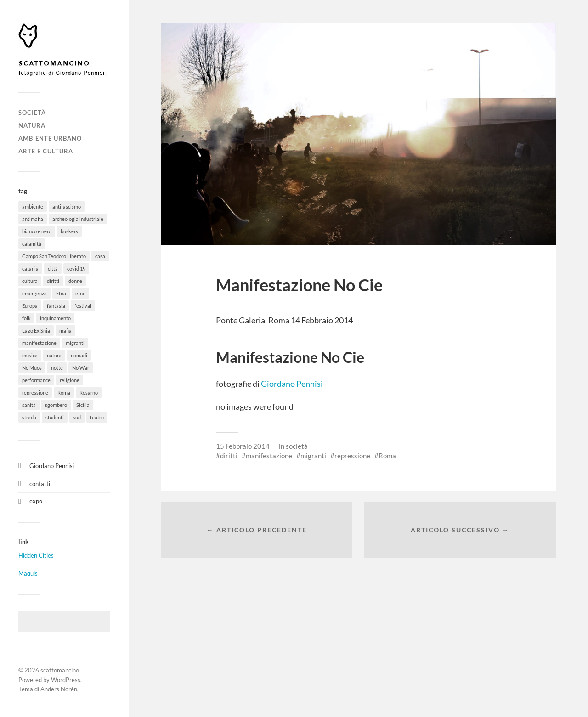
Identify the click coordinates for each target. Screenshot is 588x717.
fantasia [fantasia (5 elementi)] (56, 306)
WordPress (66, 680)
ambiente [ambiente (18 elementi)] (33, 206)
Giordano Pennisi (52, 466)
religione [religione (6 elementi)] (70, 380)
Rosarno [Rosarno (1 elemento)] (89, 392)
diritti (229, 456)
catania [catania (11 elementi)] (30, 268)
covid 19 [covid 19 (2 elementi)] (76, 268)
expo (36, 501)
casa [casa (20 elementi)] (100, 256)
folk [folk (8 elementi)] (26, 318)
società (32, 113)
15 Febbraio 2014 (243, 446)
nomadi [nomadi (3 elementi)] (79, 355)
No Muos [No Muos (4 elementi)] (32, 368)
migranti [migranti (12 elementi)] (75, 343)
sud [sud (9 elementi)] (77, 417)
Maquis (28, 573)
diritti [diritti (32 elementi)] (53, 281)
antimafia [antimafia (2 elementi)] (33, 219)
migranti (313, 456)
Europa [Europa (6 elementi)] (30, 306)
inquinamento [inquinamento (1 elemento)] (55, 318)
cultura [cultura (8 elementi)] (30, 281)
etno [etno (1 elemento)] (80, 293)
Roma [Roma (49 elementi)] (64, 392)
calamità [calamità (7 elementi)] (32, 244)
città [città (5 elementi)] (53, 268)
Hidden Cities (36, 555)
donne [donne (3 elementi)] (75, 281)
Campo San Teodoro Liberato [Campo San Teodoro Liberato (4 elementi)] (54, 256)
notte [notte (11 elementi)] (57, 368)
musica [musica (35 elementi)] (30, 355)
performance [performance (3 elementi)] (36, 380)
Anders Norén (59, 689)
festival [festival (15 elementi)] (83, 306)
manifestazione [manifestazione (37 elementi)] (39, 343)
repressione (352, 456)
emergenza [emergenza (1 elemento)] (34, 293)
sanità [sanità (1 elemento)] (29, 405)
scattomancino (60, 670)
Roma (387, 456)
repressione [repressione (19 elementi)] (35, 392)
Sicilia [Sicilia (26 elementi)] (83, 405)
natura (32, 125)
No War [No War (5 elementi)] (81, 368)
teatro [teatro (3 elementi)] (97, 417)
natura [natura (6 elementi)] (54, 355)
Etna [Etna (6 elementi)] (61, 293)
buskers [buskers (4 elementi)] (69, 231)
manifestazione (269, 456)
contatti (40, 484)
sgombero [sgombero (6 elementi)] (56, 405)
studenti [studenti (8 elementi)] (55, 417)
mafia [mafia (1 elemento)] (65, 330)
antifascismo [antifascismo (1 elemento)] (67, 206)
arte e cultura (46, 151)
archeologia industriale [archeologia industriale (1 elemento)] (78, 219)
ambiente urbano (50, 138)
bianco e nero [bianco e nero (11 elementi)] (37, 231)
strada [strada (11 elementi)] (29, 417)
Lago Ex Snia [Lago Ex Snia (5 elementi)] (36, 330)
